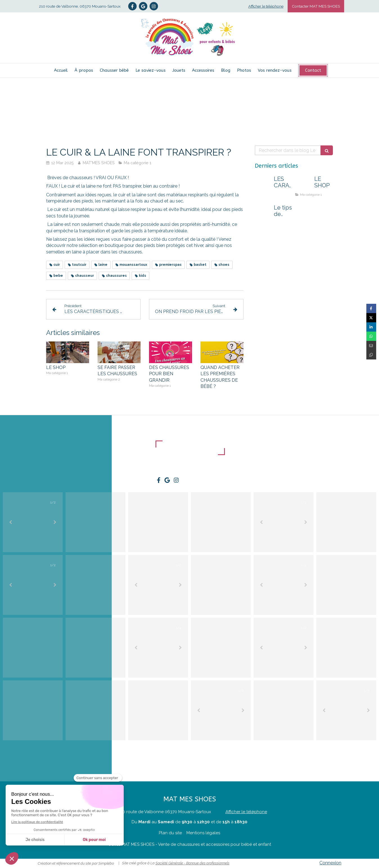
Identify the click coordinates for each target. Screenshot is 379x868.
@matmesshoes (361, 745)
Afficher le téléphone (266, 6)
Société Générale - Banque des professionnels (192, 863)
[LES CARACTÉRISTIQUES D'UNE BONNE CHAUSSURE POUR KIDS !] (263, 185)
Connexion (330, 863)
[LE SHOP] (304, 185)
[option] (33, 522)
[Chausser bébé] (114, 70)
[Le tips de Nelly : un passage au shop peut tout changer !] (263, 213)
